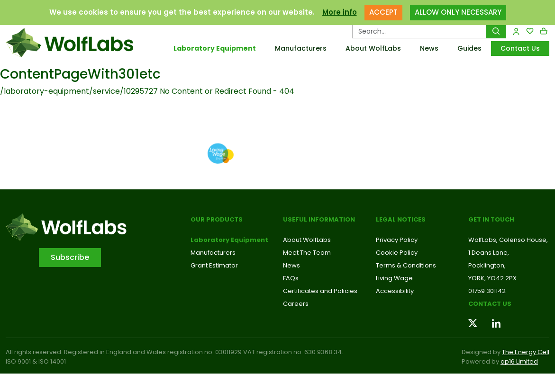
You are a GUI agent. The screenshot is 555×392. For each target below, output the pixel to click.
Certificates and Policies (320, 291)
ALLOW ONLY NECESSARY (458, 12)
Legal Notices (401, 219)
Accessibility (395, 291)
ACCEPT (383, 12)
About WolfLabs (373, 48)
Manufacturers (301, 48)
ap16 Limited (519, 361)
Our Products (217, 219)
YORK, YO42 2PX (492, 278)
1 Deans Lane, (489, 253)
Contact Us (520, 48)
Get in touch (491, 219)
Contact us (490, 304)
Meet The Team (307, 253)
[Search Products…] (419, 31)
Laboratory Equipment (215, 48)
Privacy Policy (397, 240)
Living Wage (394, 278)
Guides (469, 48)
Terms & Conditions (406, 265)
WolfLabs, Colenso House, (508, 240)
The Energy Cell (526, 352)
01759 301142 (487, 291)
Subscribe (70, 257)
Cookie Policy (397, 253)
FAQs (291, 278)
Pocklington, (487, 265)
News (429, 48)
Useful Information (319, 219)
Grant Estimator (214, 265)
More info (340, 12)
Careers (296, 304)
